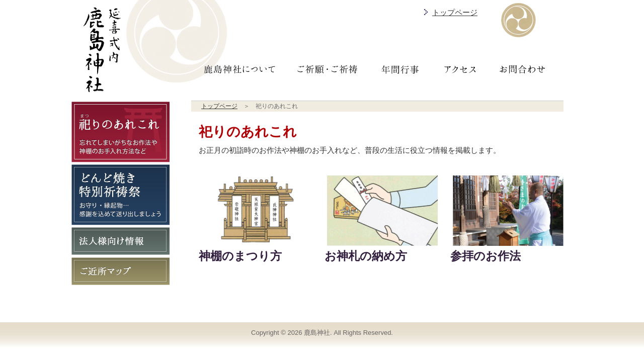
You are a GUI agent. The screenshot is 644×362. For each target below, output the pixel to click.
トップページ (455, 13)
